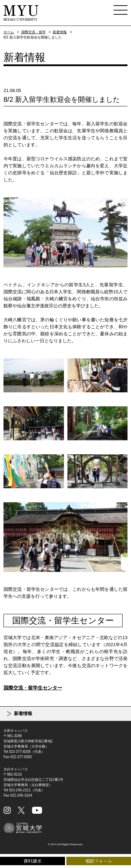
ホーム (9, 32)
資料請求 (32, 861)
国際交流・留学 (34, 32)
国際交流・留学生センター (33, 688)
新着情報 (60, 32)
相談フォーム (99, 861)
